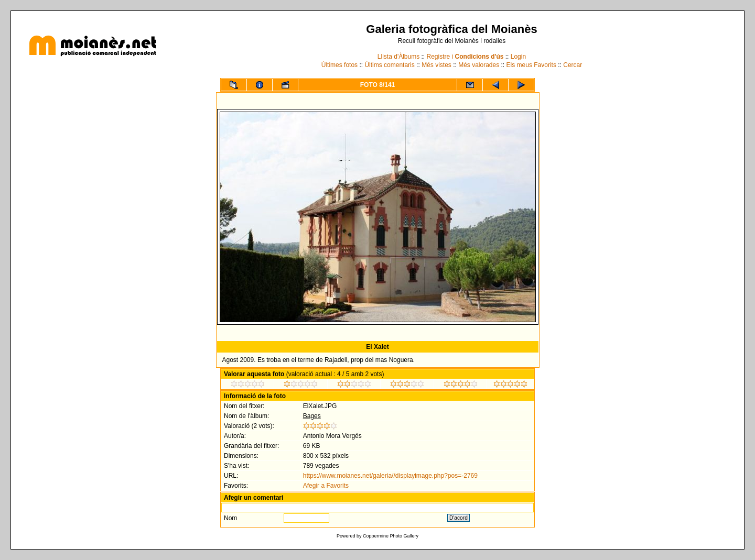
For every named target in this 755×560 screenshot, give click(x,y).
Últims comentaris (389, 65)
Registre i (465, 57)
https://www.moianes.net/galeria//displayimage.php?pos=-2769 (390, 476)
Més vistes (436, 65)
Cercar (573, 65)
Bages (312, 416)
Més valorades (479, 65)
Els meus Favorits (531, 65)
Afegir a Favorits (326, 486)
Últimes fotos (339, 65)
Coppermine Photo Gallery (391, 536)
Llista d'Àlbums (398, 57)
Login (518, 57)
